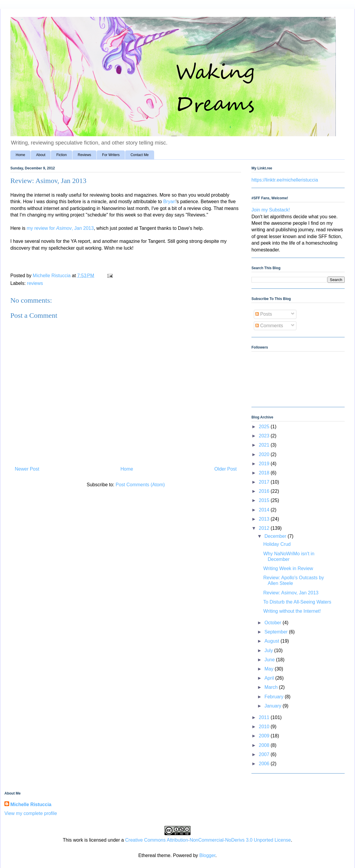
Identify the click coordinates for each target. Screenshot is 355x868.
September (277, 632)
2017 (265, 482)
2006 (265, 764)
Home (20, 155)
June (270, 660)
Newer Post (27, 469)
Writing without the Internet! (292, 611)
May (270, 669)
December (276, 536)
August (272, 641)
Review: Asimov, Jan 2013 (291, 593)
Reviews (84, 155)
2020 (265, 454)
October (273, 623)
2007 (265, 754)
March (272, 687)
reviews (35, 283)
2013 (265, 519)
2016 (265, 491)
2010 (265, 727)
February (275, 697)
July (269, 650)
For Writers (111, 155)
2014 (265, 510)
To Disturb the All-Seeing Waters (297, 602)
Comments (269, 326)
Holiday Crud (277, 544)
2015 (265, 500)
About (41, 155)
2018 (265, 473)
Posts (264, 314)
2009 (265, 736)
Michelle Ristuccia (31, 804)
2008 (265, 745)
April (270, 678)
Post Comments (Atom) (140, 485)
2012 (265, 528)
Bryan (170, 202)
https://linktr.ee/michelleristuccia (285, 180)
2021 (265, 445)
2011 (265, 717)
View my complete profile (31, 813)
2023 (265, 436)
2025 (265, 427)
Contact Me (139, 155)
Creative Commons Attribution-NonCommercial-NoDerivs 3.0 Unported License (208, 840)
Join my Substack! (271, 210)
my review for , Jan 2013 (60, 228)
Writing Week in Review (288, 568)
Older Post (225, 469)
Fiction (61, 155)
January (273, 706)
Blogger (207, 855)
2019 (265, 464)
